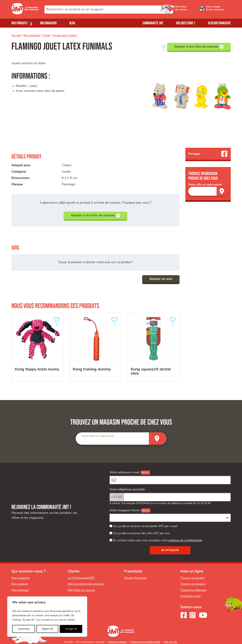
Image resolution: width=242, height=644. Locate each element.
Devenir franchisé (219, 23)
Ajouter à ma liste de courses (199, 47)
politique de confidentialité (185, 540)
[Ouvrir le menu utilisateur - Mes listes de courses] (191, 9)
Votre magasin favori (125, 510)
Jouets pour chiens (65, 35)
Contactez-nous (191, 596)
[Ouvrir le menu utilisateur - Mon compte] (218, 9)
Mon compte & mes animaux (86, 584)
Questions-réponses (193, 590)
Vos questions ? (186, 23)
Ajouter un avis (161, 279)
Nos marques (20, 590)
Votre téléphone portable (127, 490)
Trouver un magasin (193, 584)
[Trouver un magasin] (222, 191)
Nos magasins (48, 23)
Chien (47, 35)
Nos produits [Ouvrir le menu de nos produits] (20, 23)
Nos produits (32, 35)
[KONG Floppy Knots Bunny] (37, 347)
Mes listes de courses (81, 590)
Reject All (47, 629)
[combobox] (109, 10)
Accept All (71, 629)
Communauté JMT (153, 23)
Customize (24, 629)
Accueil (16, 35)
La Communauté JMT (81, 578)
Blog (72, 23)
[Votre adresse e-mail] (170, 480)
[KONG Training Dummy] (95, 347)
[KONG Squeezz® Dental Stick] (153, 347)
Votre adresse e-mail (124, 472)
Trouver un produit (192, 578)
